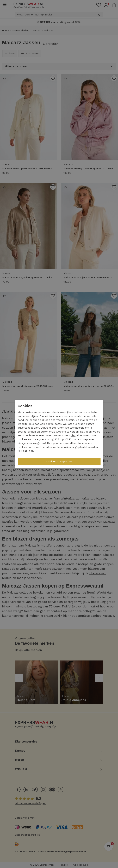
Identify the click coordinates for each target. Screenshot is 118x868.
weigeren (39, 443)
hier (73, 435)
